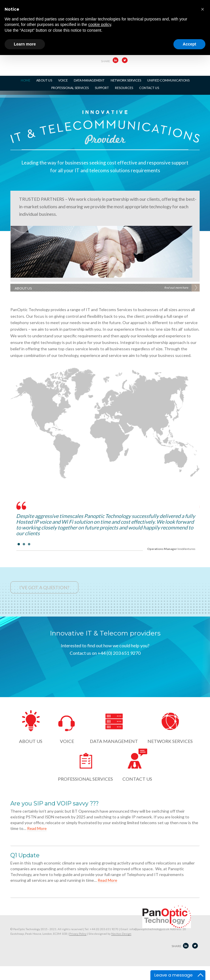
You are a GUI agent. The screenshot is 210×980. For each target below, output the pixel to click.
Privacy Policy (78, 934)
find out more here (176, 287)
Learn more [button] (25, 44)
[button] (203, 9)
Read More (37, 828)
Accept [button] (189, 44)
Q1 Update (25, 855)
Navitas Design (121, 934)
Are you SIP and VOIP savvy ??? (55, 803)
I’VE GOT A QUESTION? (44, 587)
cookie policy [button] (100, 24)
